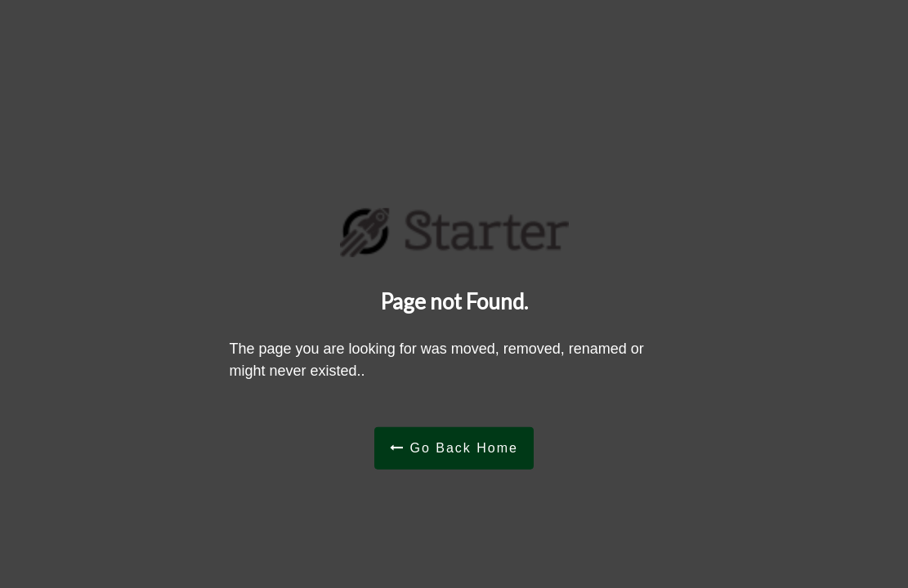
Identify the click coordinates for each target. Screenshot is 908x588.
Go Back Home (454, 447)
